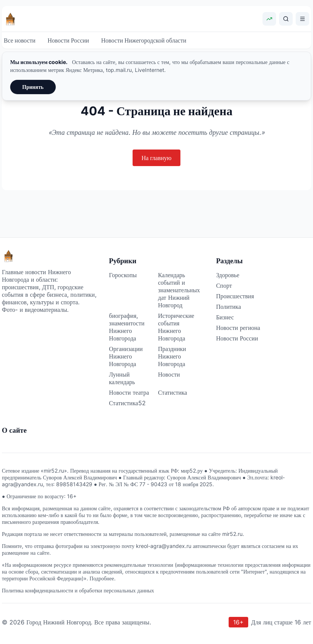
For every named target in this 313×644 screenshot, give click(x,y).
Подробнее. (103, 578)
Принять (33, 87)
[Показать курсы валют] (269, 19)
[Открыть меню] (302, 19)
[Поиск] (286, 19)
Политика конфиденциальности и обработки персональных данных (78, 590)
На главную (157, 158)
